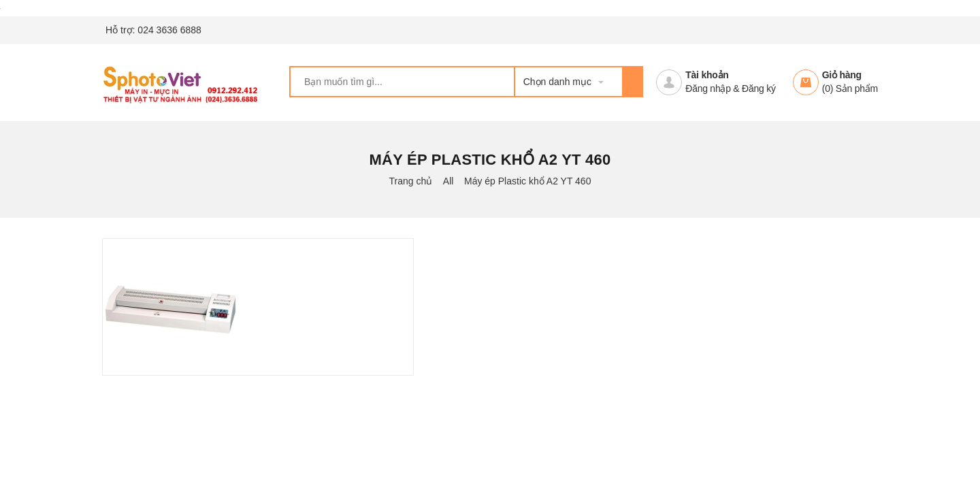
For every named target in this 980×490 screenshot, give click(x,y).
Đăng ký (759, 88)
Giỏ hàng (842, 75)
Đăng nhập (708, 88)
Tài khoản (707, 75)
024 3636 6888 (169, 30)
